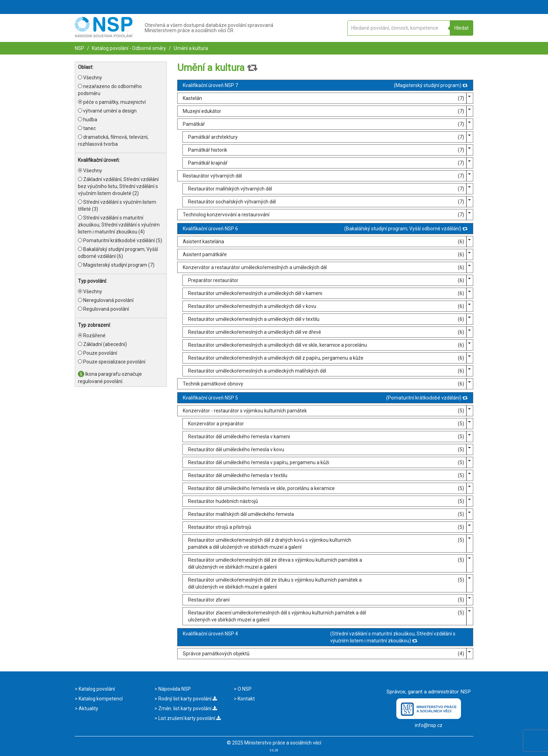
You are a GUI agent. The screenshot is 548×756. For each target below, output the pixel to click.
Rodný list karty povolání (187, 699)
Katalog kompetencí (100, 699)
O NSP (244, 689)
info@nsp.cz (429, 725)
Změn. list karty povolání (187, 708)
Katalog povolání (96, 689)
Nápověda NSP (174, 689)
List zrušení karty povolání (189, 718)
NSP (80, 48)
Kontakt (246, 699)
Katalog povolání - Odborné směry (128, 48)
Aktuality (88, 708)
